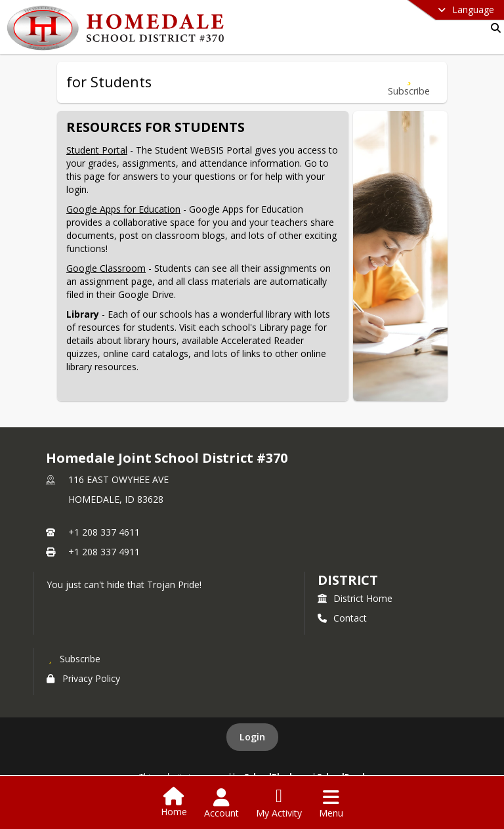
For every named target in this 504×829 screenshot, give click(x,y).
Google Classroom (106, 268)
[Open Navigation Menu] (331, 803)
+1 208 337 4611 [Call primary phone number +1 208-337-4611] (104, 532)
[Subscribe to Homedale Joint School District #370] (73, 658)
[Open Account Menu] (221, 803)
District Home (355, 598)
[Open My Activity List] (279, 803)
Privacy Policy (83, 678)
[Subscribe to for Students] (409, 82)
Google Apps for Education (123, 209)
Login (252, 737)
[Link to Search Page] (493, 28)
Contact (342, 618)
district (348, 580)
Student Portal (97, 150)
